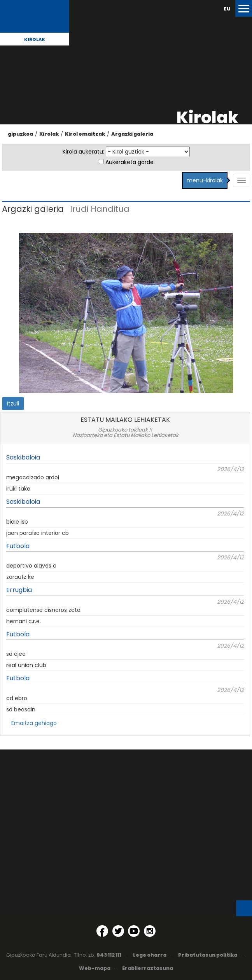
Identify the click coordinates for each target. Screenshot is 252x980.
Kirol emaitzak (85, 134)
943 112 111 (109, 955)
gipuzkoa (20, 134)
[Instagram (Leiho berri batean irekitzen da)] (150, 931)
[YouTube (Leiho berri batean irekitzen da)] (134, 931)
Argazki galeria (132, 134)
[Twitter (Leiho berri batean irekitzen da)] (118, 931)
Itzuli (13, 404)
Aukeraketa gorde (129, 162)
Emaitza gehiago (34, 723)
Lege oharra (150, 955)
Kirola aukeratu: (83, 152)
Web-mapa (95, 968)
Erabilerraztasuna (148, 968)
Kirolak (35, 39)
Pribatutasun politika (208, 955)
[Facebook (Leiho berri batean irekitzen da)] (102, 931)
